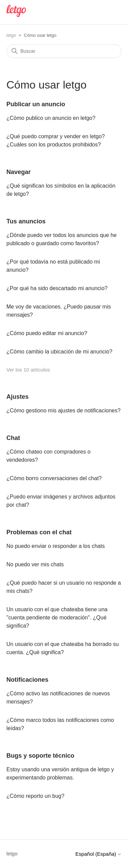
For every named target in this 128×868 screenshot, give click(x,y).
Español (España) (98, 854)
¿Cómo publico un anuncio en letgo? (51, 118)
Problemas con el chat (39, 532)
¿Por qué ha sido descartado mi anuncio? (57, 288)
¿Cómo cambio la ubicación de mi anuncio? (59, 352)
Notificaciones (27, 680)
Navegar (19, 172)
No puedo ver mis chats (35, 564)
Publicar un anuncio (36, 104)
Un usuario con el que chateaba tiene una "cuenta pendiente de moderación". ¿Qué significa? (57, 618)
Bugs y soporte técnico (40, 756)
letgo (11, 35)
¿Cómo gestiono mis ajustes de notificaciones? (63, 411)
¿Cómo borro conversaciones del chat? (54, 478)
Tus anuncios (26, 221)
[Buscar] (64, 51)
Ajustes (18, 397)
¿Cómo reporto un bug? (35, 796)
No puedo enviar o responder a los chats (56, 546)
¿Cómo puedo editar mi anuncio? (47, 333)
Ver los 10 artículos (28, 370)
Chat (13, 438)
